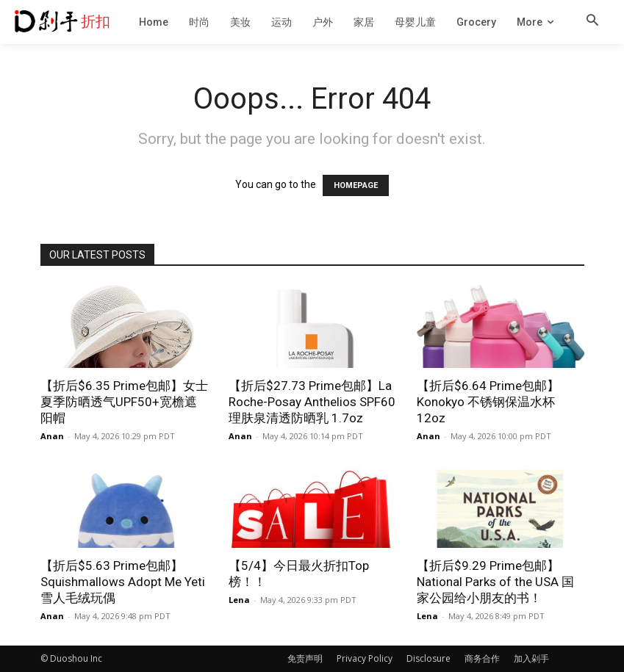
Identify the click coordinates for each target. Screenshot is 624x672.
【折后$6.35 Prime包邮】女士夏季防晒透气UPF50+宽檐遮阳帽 (124, 402)
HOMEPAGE (356, 185)
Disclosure (428, 658)
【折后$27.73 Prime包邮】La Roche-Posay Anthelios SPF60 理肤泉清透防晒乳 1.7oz (312, 402)
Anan (52, 436)
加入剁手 (531, 658)
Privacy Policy (365, 658)
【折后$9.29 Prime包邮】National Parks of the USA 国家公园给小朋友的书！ (495, 582)
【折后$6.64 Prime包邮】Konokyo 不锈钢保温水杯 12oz (488, 402)
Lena (239, 600)
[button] (592, 21)
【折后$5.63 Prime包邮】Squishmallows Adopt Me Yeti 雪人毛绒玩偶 (123, 582)
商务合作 (482, 658)
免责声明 (305, 658)
